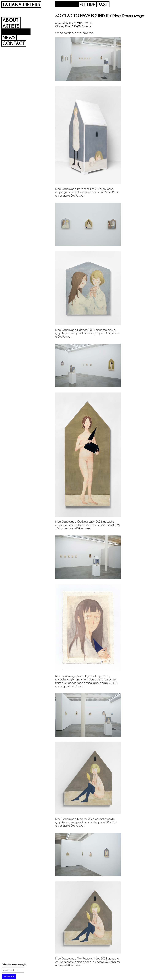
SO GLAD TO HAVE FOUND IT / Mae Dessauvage (100, 15)
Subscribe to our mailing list (14, 964)
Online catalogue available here (74, 33)
